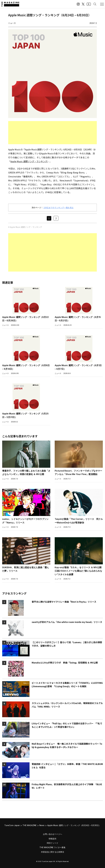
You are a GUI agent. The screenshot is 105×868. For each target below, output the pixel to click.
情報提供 (52, 839)
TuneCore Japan (12, 825)
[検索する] (95, 4)
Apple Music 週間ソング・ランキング (29, 161)
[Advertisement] (52, 133)
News (42, 825)
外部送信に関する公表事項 (52, 852)
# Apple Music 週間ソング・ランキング (25, 227)
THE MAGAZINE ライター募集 (52, 847)
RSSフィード (53, 843)
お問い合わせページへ (52, 834)
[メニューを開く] (102, 4)
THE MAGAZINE (30, 825)
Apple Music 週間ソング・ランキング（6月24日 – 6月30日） (74, 825)
